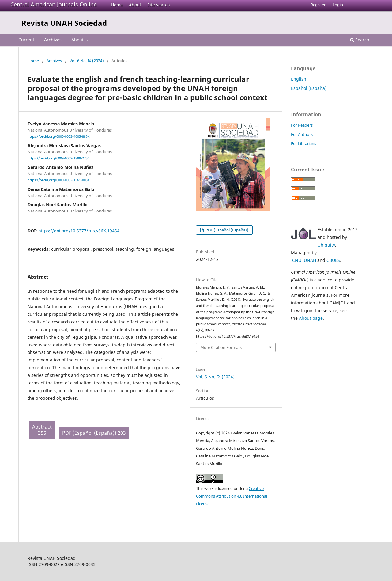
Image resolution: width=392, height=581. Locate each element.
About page (311, 318)
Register (318, 5)
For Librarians (303, 143)
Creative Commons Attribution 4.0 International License (232, 496)
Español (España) (309, 88)
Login (338, 5)
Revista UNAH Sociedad (64, 23)
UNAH (310, 260)
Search (360, 40)
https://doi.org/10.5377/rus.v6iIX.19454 (79, 231)
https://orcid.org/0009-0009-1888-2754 (58, 158)
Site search (159, 5)
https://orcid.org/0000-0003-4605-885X (58, 136)
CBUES (333, 260)
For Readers (302, 125)
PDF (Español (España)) (226, 230)
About (135, 5)
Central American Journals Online (54, 4)
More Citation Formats (221, 347)
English (299, 79)
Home (117, 5)
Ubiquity (326, 245)
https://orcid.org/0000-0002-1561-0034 (58, 180)
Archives (53, 40)
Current (26, 40)
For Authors (302, 134)
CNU (297, 260)
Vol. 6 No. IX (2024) (87, 61)
